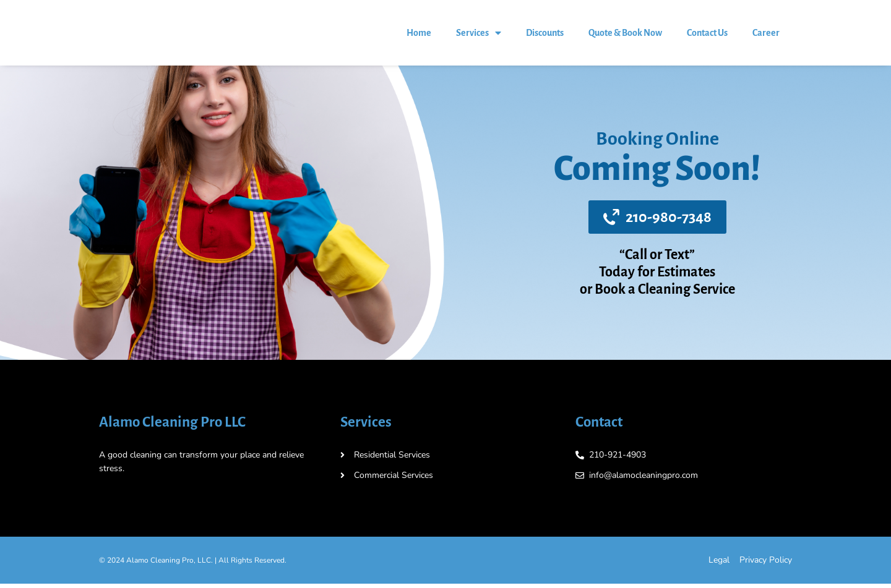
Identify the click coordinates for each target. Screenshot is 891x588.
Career (766, 35)
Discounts (545, 35)
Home (419, 35)
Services (479, 35)
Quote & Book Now (625, 35)
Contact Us (707, 35)
